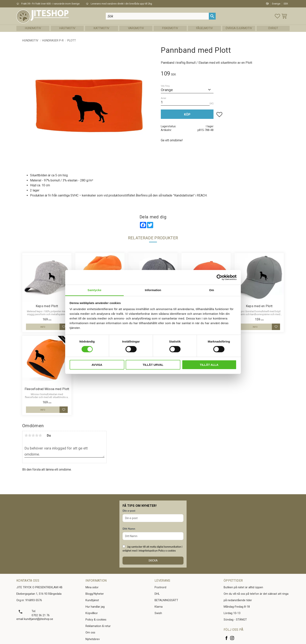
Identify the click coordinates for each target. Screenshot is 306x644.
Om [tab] (211, 290)
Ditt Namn (129, 529)
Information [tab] (153, 290)
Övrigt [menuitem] (273, 28)
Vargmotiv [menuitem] (136, 28)
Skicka (153, 561)
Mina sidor (92, 587)
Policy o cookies (167, 551)
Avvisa (97, 365)
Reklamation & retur (98, 626)
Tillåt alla (209, 365)
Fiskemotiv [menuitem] (170, 28)
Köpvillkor (92, 613)
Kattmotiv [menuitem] (101, 28)
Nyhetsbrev (93, 639)
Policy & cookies (96, 620)
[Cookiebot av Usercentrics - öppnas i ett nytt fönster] (219, 277)
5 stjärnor (40, 435)
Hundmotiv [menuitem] (33, 28)
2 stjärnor (30, 435)
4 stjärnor (37, 435)
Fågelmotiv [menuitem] (204, 28)
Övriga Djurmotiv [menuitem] (239, 28)
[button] (277, 16)
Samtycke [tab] (95, 290)
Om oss (90, 633)
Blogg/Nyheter (95, 594)
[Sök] (212, 16)
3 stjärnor (33, 435)
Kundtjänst (92, 600)
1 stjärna (26, 435)
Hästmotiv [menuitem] (67, 28)
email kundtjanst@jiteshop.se (35, 619)
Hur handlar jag (95, 607)
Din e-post (129, 511)
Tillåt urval (153, 365)
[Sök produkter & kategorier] (157, 16)
